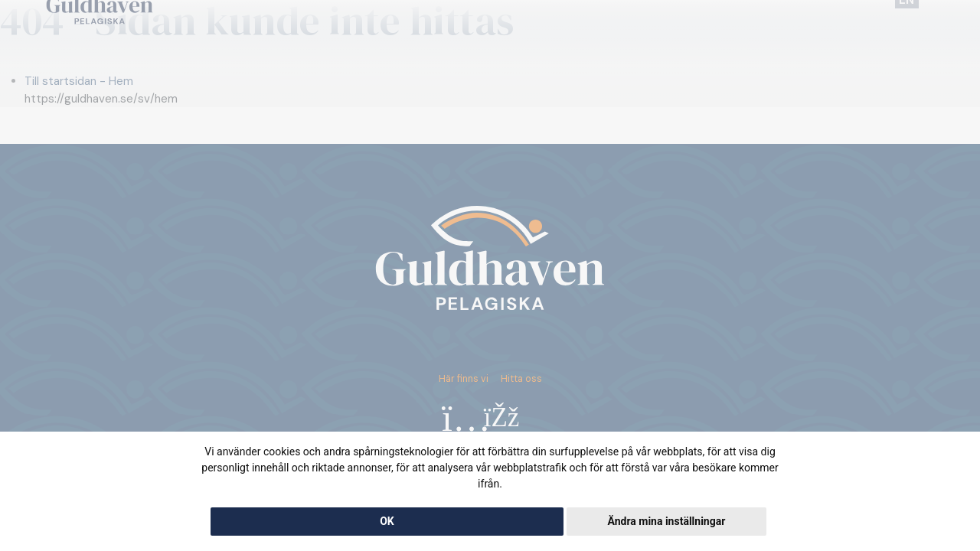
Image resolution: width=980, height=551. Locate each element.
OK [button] (387, 521)
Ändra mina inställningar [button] (666, 521)
